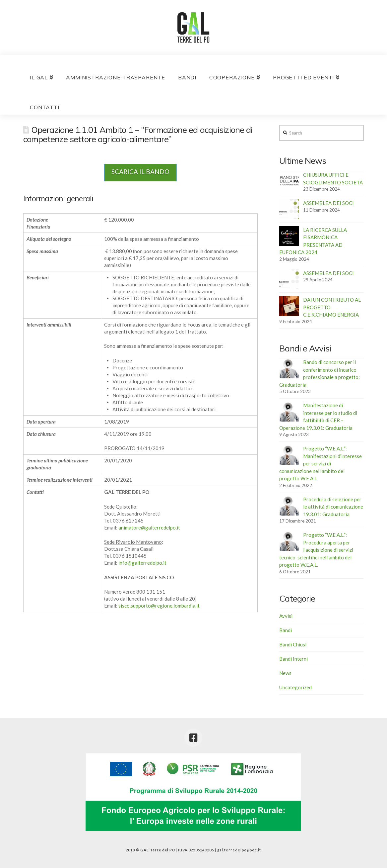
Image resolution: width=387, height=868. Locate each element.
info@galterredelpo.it (142, 563)
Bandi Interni (293, 659)
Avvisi (286, 616)
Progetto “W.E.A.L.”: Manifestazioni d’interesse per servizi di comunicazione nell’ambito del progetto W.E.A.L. (321, 463)
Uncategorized (295, 687)
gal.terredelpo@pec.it (239, 850)
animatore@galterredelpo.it (149, 528)
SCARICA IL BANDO (140, 172)
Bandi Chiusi (293, 644)
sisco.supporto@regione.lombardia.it (159, 606)
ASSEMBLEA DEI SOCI (328, 203)
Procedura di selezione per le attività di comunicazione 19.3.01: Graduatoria (333, 507)
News (285, 673)
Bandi (286, 630)
